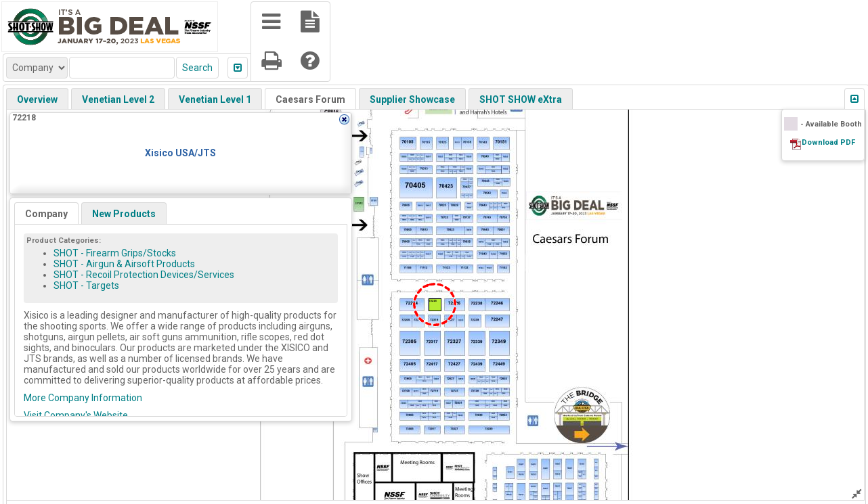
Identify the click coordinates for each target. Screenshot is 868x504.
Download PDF (828, 142)
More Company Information (83, 398)
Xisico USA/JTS (180, 153)
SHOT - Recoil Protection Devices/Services (144, 275)
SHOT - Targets (86, 285)
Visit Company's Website (76, 415)
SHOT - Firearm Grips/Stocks (115, 253)
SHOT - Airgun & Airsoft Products (124, 264)
